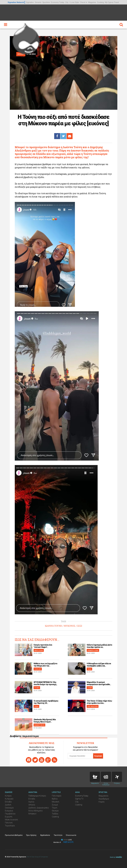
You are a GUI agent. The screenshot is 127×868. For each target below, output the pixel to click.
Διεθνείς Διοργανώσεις (39, 808)
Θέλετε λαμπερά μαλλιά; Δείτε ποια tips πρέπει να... (99, 646)
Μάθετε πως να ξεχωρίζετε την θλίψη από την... (45, 665)
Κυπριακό (9, 799)
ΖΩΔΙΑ (36, 706)
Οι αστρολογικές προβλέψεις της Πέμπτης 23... (46, 702)
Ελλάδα (8, 802)
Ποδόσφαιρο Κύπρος (37, 796)
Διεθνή (8, 805)
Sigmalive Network (16, 2)
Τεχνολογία (10, 826)
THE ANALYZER (93, 706)
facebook (29, 760)
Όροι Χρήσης (31, 835)
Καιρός (102, 802)
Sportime (46, 2)
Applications (45, 835)
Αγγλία (31, 802)
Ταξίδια (55, 814)
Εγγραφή (98, 756)
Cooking (100, 2)
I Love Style (74, 2)
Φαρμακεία (103, 796)
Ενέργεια (9, 811)
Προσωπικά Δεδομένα (14, 835)
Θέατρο (55, 811)
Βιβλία (55, 799)
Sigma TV (79, 799)
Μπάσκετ (32, 814)
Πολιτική (9, 823)
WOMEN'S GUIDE (93, 650)
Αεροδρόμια (104, 799)
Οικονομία (9, 808)
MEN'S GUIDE (39, 650)
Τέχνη (55, 808)
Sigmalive (30, 2)
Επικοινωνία (71, 835)
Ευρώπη (9, 817)
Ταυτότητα (58, 835)
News (106, 777)
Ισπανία (32, 805)
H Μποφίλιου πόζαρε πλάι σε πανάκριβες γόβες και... (99, 665)
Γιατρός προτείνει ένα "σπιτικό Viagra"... (43, 646)
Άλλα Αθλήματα (35, 811)
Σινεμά (55, 805)
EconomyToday (82, 796)
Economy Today (58, 2)
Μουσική (56, 802)
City (67, 2)
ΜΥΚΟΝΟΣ (70, 626)
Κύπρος (8, 796)
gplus (48, 760)
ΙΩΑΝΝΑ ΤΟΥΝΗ (53, 626)
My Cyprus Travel (112, 2)
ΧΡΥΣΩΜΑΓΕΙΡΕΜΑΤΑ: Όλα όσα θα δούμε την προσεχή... (45, 683)
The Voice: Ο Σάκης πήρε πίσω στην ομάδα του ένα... (99, 702)
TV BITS (37, 688)
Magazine (92, 2)
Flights (117, 777)
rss (54, 760)
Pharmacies (95, 777)
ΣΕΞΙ (80, 626)
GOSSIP (90, 688)
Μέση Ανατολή (11, 820)
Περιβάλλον (10, 814)
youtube (42, 760)
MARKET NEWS (39, 725)
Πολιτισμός (57, 796)
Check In (84, 2)
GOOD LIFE (38, 669)
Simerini (38, 2)
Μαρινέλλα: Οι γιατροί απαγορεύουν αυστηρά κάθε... (99, 683)
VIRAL (89, 669)
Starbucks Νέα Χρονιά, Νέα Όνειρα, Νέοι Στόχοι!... (45, 721)
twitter (35, 760)
